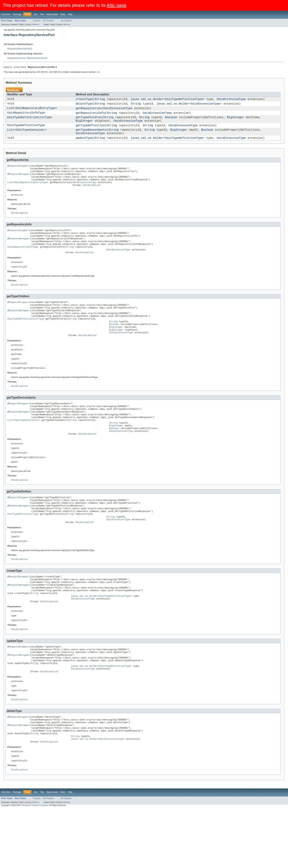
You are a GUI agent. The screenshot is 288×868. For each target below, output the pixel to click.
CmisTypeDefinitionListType (29, 121)
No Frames (48, 21)
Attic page (117, 5)
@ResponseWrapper (19, 183)
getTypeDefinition (90, 130)
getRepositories (89, 110)
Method (36, 24)
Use (35, 14)
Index (63, 14)
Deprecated (52, 14)
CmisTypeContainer (30, 135)
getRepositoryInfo (90, 115)
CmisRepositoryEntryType (36, 110)
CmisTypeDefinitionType (184, 100)
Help (70, 14)
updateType (84, 144)
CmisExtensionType (231, 100)
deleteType (84, 105)
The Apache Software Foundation (35, 865)
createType (84, 100)
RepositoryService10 (37, 58)
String (100, 100)
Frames (37, 21)
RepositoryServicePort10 (20, 49)
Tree (42, 14)
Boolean (171, 121)
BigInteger (235, 121)
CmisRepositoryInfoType (26, 115)
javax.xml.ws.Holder (147, 100)
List (11, 110)
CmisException (91, 196)
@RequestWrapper (18, 173)
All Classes (66, 21)
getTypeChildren (89, 121)
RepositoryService (16, 58)
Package (17, 14)
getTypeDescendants (91, 135)
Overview (6, 14)
